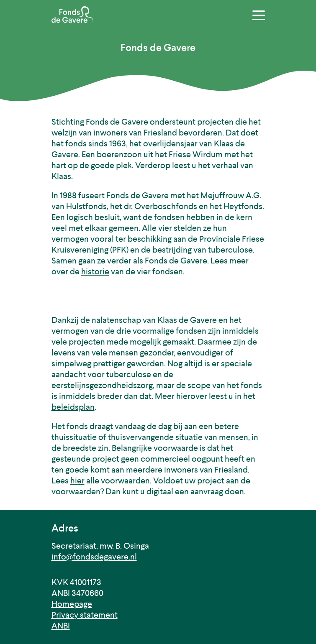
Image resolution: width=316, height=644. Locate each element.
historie (95, 272)
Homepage (72, 604)
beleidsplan (73, 407)
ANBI (61, 626)
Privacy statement (85, 615)
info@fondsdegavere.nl (94, 557)
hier (77, 481)
